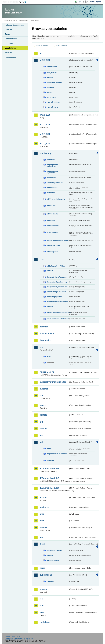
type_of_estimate (54, 102)
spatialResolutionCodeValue (58, 319)
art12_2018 (45, 115)
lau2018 (43, 528)
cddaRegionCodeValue (56, 266)
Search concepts (61, 46)
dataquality (51, 178)
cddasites (51, 271)
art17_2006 (45, 124)
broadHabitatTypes (54, 550)
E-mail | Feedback (12, 636)
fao (41, 396)
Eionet (15, 20)
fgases (43, 405)
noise (42, 568)
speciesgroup (52, 252)
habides (44, 428)
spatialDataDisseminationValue (58, 313)
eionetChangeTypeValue (56, 292)
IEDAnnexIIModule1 (49, 469)
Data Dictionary (24, 20)
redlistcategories (53, 245)
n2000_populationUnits (56, 199)
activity (50, 356)
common (44, 327)
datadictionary (47, 334)
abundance (51, 160)
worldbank (45, 622)
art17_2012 (45, 134)
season (50, 92)
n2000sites (51, 221)
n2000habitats (52, 214)
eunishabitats (52, 188)
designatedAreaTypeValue (57, 277)
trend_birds (51, 97)
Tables (8, 34)
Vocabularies (11, 48)
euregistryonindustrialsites (53, 382)
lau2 (42, 521)
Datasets (8, 30)
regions (50, 306)
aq (41, 53)
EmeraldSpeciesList (55, 183)
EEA (15, 2)
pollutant (50, 460)
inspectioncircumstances (57, 454)
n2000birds (51, 206)
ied (41, 442)
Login (79, 2)
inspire (43, 498)
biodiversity (45, 153)
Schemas (9, 43)
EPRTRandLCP (47, 372)
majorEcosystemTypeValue (57, 301)
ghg (41, 422)
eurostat (44, 389)
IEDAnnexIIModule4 (49, 488)
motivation (51, 193)
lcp (41, 537)
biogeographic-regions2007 (53, 165)
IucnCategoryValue (54, 297)
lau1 (42, 514)
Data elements (11, 39)
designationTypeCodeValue (57, 287)
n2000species (52, 232)
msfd (42, 544)
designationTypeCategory (57, 282)
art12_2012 (45, 60)
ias (41, 435)
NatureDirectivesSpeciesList (58, 240)
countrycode (52, 67)
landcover (45, 507)
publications (46, 575)
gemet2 (43, 415)
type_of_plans (52, 107)
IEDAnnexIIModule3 (49, 478)
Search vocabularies (42, 46)
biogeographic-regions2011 (53, 172)
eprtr (42, 347)
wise (42, 612)
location (50, 78)
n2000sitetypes (53, 226)
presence (50, 87)
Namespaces (10, 57)
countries (50, 581)
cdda (42, 259)
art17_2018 (45, 144)
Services (8, 52)
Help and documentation (15, 25)
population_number (54, 82)
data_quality (52, 73)
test (41, 599)
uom (42, 606)
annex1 (50, 449)
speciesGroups (53, 560)
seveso (43, 589)
